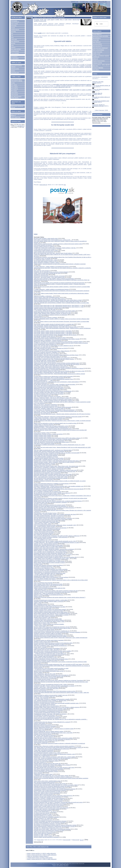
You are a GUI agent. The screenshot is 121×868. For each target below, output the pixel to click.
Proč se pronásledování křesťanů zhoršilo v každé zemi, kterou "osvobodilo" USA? (55, 525)
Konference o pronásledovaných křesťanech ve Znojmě (48, 801)
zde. (65, 185)
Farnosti (13, 28)
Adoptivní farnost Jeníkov (99, 61)
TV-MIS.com (84, 2)
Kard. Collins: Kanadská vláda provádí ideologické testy (48, 488)
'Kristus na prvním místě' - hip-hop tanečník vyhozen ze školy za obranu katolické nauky (56, 363)
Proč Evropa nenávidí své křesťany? (43, 245)
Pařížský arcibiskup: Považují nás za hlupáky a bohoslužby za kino (51, 426)
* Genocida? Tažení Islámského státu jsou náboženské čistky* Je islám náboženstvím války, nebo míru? (50, 574)
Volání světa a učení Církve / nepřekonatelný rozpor (47, 781)
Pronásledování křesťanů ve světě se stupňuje (46, 494)
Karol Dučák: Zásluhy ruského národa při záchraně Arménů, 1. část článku (53, 334)
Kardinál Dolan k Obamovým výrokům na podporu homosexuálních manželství (54, 746)
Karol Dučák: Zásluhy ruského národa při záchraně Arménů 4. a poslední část (54, 324)
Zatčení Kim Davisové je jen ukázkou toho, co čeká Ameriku (49, 561)
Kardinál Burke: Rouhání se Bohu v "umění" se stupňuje (48, 434)
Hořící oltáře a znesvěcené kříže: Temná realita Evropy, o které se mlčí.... (53, 240)
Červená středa (38, 316)
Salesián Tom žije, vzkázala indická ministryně (46, 544)
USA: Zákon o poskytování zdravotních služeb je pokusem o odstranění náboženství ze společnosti (59, 743)
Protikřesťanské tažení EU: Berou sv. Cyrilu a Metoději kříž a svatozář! (52, 722)
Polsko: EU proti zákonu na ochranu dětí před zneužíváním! (49, 441)
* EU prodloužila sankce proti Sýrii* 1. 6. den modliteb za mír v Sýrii (43, 539)
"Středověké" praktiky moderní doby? (44, 774)
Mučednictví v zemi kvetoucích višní (43, 820)
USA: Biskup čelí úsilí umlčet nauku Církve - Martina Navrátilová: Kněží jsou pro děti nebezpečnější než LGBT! (62, 447)
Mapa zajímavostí (15, 41)
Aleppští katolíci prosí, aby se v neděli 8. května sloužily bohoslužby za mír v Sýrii (55, 541)
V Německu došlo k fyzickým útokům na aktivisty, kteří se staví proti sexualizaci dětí (55, 557)
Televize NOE (96, 40)
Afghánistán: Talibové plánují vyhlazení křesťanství (47, 793)
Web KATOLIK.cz (97, 38)
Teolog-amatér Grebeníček (41, 742)
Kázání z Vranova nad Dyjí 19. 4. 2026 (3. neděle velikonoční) (42, 859)
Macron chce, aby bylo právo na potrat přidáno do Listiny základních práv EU (54, 346)
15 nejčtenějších (15, 59)
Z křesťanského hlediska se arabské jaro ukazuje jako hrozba (50, 784)
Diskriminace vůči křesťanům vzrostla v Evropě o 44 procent (49, 276)
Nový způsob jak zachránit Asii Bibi (43, 534)
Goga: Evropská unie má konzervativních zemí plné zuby (48, 387)
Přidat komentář (76, 840)
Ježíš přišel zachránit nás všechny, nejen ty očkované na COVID (50, 348)
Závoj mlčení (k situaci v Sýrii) (41, 433)
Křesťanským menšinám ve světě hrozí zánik (45, 660)
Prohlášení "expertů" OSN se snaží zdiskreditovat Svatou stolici (50, 366)
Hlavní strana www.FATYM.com (15, 21)
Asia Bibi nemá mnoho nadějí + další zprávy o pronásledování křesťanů (52, 829)
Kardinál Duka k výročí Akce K (42, 587)
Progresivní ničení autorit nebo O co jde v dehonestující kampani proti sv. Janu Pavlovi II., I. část (59, 307)
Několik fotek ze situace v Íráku (42, 623)
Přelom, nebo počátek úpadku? (42, 350)
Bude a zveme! (14, 24)
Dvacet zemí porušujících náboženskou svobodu (46, 718)
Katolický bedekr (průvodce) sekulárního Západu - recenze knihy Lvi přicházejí (54, 549)
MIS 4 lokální (14, 91)
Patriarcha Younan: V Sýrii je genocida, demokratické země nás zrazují (52, 592)
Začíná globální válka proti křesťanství (44, 252)
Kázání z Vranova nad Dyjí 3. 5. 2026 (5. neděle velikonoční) (41, 853)
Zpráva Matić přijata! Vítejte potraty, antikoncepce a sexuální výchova (52, 367)
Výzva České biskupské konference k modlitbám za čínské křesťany (51, 484)
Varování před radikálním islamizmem (44, 751)
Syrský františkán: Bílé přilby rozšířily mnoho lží (46, 454)
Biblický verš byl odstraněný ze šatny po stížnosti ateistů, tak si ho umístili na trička (55, 423)
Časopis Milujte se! (97, 34)
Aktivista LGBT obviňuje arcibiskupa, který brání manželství (49, 451)
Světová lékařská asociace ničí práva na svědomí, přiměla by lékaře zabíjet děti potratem (57, 301)
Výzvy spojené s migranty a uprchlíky (43, 490)
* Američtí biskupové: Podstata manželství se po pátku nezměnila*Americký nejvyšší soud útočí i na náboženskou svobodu (51, 570)
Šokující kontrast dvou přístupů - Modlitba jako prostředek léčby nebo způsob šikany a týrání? (58, 300)
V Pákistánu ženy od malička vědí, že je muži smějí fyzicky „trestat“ (51, 776)
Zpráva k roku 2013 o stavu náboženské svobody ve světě (49, 644)
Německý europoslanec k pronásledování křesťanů (47, 711)
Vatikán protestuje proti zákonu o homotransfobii (46, 370)
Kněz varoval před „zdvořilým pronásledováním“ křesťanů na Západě (52, 326)
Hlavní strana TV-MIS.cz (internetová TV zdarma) (16, 80)
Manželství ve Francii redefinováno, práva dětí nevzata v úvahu (50, 709)
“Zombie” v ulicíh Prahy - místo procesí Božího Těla (47, 687)
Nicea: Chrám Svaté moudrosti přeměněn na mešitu (47, 792)
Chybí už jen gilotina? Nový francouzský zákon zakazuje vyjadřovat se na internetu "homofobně (58, 680)
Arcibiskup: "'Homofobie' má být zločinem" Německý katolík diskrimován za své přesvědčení (47, 705)
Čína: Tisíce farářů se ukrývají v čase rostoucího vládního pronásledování (53, 391)
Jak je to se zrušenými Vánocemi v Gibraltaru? (46, 352)
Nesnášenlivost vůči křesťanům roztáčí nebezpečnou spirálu (49, 520)
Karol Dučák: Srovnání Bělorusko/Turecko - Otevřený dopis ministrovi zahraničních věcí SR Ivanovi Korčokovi (62, 414)
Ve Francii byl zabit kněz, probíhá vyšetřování (46, 360)
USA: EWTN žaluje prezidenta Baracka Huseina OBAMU (48, 769)
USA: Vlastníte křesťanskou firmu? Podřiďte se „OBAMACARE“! (50, 701)
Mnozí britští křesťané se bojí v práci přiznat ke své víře (48, 585)
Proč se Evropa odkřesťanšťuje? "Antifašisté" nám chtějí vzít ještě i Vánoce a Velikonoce (57, 536)
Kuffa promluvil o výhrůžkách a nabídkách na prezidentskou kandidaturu (52, 467)
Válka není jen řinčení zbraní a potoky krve (45, 832)
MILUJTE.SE (103, 2)
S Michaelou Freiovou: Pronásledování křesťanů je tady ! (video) (50, 684)
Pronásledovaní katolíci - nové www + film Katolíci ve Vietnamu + (51, 714)
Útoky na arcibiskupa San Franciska (43, 583)
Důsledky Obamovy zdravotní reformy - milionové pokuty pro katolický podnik (54, 729)
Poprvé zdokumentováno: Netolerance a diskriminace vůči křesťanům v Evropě (54, 826)
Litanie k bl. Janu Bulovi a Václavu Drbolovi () (38, 856)
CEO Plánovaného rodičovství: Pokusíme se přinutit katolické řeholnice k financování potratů (58, 417)
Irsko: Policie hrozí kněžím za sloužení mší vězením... (48, 396)
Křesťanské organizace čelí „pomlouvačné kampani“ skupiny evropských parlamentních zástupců (59, 368)
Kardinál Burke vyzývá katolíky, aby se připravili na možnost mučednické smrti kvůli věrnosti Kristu (59, 283)
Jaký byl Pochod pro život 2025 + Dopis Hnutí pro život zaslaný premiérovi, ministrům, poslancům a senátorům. (62, 268)
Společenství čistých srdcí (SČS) (100, 36)
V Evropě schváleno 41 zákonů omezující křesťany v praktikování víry (52, 631)
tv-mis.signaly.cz (20, 126)
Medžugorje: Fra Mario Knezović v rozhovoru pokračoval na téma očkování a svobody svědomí (58, 342)
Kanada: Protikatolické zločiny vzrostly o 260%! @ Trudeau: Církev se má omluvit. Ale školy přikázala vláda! (62, 319)
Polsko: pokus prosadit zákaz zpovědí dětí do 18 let (47, 273)
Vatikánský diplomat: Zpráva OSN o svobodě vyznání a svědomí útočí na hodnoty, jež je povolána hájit (60, 430)
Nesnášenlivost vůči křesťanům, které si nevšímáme (47, 473)
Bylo (12, 34)
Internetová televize (97, 44)
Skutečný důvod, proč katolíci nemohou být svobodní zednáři (49, 505)
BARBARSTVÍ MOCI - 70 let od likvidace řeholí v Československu (51, 427)
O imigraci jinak (38, 564)
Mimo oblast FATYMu (16, 49)
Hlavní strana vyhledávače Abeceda (17, 107)
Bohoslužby (14, 26)
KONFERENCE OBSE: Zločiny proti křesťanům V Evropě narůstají (51, 577)
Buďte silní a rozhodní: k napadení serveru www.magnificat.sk (50, 798)
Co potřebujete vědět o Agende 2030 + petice (45, 260)
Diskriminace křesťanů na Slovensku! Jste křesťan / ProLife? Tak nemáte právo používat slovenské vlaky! (61, 682)
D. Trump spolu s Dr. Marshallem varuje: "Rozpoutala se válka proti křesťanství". (54, 410)
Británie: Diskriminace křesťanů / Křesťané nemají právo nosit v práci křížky (53, 733)
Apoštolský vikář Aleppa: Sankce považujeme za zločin (48, 419)
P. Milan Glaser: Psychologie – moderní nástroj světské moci (49, 418)
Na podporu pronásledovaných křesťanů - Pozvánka (47, 824)
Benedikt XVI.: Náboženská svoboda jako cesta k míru (48, 828)
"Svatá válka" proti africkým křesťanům (44, 750)
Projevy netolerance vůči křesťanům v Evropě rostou (47, 759)
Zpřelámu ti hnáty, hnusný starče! (42, 642)
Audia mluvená (14, 95)
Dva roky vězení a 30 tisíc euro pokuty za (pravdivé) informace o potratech (53, 518)
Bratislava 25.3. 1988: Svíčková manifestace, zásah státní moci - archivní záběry (55, 757)
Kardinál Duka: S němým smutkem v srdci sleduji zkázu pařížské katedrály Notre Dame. (57, 461)
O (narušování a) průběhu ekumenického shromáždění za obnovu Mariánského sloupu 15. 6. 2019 (59, 445)
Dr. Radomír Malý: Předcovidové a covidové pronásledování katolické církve (53, 379)
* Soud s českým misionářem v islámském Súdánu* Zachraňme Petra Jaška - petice (47, 523)
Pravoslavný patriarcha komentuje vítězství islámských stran (49, 788)
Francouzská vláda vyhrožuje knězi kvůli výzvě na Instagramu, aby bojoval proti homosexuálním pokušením (62, 291)
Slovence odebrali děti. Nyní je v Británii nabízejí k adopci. (49, 731)
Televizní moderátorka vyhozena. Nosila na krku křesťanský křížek (51, 659)
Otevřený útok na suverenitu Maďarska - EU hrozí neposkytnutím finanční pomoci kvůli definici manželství (61, 778)
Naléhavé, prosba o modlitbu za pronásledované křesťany (49, 595)
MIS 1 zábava (14, 85)
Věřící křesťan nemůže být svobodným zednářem (47, 817)
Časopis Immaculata (97, 52)
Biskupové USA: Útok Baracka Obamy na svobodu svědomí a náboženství (53, 777)
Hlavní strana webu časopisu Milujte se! (18, 115)
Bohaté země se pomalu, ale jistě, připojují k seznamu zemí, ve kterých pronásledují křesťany (58, 501)
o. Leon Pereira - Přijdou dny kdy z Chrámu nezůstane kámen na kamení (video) (55, 311)
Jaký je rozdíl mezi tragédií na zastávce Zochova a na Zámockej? (51, 315)
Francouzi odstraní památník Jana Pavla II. (45, 579)
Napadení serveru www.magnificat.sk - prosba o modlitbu (49, 800)
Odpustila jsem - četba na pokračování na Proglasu (47, 593)
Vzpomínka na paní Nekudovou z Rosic (44, 568)
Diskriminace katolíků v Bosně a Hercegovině (45, 770)
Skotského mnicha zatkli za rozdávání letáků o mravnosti (49, 601)
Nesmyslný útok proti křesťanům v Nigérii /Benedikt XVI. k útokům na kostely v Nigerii (56, 785)
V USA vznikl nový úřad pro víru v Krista (44, 249)
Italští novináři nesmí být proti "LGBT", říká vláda (46, 650)
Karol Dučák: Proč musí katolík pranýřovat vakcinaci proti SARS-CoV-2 (52, 358)
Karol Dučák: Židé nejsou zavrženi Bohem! (45, 362)
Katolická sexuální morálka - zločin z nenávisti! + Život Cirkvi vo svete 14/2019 (54, 462)
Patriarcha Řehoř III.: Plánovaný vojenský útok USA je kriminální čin (51, 675)
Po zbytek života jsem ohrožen (42, 813)
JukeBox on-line (96, 54)
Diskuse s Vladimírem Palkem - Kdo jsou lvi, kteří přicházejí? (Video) (51, 398)
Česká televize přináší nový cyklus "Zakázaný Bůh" (47, 390)
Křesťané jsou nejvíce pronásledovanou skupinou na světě (49, 830)
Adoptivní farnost (15, 30)
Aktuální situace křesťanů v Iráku (42, 617)
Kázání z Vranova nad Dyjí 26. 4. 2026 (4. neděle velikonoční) (42, 855)
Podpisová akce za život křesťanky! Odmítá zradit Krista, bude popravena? (53, 796)
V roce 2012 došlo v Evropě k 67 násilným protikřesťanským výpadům (52, 699)
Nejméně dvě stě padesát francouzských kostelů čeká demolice (50, 528)
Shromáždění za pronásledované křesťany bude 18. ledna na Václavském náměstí (55, 825)
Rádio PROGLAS (97, 42)
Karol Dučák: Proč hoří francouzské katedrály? (46, 455)
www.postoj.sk (43, 185)
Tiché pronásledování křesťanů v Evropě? (45, 463)
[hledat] (101, 24)
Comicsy (13, 71)
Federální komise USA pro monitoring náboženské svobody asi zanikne (52, 786)
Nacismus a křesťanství (40, 690)
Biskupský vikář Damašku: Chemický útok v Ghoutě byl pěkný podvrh (52, 476)
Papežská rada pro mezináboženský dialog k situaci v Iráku (49, 622)
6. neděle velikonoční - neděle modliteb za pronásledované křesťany (51, 267)
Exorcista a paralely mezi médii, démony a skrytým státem (49, 392)
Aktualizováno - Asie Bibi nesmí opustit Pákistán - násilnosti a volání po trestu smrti (55, 470)
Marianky (13, 43)
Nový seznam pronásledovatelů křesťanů (45, 782)
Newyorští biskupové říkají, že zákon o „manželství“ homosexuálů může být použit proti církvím (58, 802)
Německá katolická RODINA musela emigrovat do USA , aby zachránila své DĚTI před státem (58, 664)
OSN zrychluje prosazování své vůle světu (45, 309)
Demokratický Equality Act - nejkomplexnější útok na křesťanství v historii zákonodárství (56, 382)
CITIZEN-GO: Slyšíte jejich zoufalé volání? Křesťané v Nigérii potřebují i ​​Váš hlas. (55, 248)
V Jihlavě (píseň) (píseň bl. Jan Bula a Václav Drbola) (40, 858)
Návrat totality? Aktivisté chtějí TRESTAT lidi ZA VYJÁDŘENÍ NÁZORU (52, 613)
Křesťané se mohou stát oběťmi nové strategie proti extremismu (50, 506)
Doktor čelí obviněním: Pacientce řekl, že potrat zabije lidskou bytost (51, 442)
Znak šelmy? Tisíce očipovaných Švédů (44, 443)
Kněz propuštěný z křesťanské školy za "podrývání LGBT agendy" (51, 372)
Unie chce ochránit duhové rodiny (42, 395)
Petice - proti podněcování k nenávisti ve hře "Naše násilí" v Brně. (51, 477)
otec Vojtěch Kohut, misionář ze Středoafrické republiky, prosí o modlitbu (52, 651)
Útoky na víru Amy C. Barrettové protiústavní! (45, 405)
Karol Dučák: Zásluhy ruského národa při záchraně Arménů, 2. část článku (53, 332)
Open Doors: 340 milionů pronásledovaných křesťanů (48, 386)
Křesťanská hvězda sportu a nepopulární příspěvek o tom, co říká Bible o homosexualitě (57, 453)
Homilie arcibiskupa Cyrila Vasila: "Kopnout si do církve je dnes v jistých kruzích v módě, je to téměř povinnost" (62, 421)
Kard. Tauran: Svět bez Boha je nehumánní (45, 735)
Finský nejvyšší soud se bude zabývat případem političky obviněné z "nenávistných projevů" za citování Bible (62, 287)
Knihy (12, 45)
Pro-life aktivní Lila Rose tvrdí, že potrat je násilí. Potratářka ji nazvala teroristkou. (55, 384)
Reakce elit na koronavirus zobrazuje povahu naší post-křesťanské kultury (53, 429)
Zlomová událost (38, 672)
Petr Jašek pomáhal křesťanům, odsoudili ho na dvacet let (49, 516)
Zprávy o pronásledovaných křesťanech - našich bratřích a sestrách (51, 615)
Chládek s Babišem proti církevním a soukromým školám (48, 611)
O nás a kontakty (15, 53)
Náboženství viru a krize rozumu (42, 413)
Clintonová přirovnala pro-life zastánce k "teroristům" (47, 560)
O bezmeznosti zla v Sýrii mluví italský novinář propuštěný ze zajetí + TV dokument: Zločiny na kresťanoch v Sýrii (51, 669)
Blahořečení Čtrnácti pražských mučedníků (45, 726)
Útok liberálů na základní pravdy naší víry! (45, 336)
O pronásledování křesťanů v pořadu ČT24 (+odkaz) (47, 753)
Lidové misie (14, 39)
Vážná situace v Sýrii (39, 730)
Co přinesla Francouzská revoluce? (43, 810)
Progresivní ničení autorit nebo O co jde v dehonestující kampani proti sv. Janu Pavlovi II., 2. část (59, 305)
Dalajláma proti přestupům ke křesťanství (44, 702)
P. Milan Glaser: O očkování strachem (44, 425)
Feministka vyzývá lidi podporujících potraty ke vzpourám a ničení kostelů (53, 399)
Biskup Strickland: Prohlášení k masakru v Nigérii (46, 263)
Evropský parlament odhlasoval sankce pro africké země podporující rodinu (53, 643)
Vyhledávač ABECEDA (98, 68)
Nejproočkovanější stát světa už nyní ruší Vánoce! (47, 354)
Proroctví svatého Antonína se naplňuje (44, 246)
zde (20, 124)
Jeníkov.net (95, 59)
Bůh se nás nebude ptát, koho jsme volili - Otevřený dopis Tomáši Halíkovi (53, 253)
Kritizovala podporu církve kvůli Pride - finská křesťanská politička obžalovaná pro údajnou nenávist (59, 374)
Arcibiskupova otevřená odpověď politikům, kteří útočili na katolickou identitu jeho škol (56, 591)
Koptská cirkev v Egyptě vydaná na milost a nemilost (47, 806)
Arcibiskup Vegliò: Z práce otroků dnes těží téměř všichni (49, 805)
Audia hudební (14, 93)
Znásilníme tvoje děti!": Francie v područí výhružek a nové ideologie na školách (54, 686)
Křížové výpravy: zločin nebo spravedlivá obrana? (47, 297)
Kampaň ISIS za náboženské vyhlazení (44, 576)
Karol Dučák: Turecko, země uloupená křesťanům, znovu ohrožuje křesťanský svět (55, 411)
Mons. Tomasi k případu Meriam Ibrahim (44, 630)
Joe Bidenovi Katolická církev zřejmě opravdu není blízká (49, 394)
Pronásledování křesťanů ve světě (43, 814)
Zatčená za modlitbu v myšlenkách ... (44, 296)
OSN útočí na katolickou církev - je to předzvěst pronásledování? (51, 646)
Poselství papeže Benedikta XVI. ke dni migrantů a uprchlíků (50, 822)
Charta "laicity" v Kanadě (40, 647)
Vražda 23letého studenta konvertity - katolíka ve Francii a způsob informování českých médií (58, 244)
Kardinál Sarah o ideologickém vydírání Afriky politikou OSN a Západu (52, 765)
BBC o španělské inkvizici (40, 604)
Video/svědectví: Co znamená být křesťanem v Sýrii (47, 572)
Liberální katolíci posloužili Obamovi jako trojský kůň (47, 763)
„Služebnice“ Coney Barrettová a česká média (46, 406)
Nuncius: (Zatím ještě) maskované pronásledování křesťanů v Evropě (52, 627)
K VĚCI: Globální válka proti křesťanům (44, 656)
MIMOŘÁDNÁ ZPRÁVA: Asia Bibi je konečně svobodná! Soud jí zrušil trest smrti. (55, 472)
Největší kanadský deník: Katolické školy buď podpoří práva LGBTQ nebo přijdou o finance (57, 438)
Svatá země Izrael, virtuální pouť (100, 48)
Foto (12, 36)
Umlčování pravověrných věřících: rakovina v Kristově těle (49, 469)
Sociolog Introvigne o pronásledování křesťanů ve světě (48, 652)
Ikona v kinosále (38, 773)
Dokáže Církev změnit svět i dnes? (43, 465)
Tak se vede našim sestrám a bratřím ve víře (45, 261)
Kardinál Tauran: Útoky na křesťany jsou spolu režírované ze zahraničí (52, 739)
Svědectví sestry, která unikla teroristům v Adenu (46, 548)
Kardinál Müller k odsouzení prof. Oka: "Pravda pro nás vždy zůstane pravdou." (54, 359)
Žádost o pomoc (38, 596)
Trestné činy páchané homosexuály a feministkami (47, 648)
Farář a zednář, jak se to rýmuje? (42, 679)
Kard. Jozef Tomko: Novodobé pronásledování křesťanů (48, 655)
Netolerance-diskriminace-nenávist (43, 725)
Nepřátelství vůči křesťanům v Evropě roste (45, 678)
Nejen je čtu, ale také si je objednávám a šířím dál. (98, 105)
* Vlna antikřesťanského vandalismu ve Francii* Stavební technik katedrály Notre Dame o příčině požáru (49, 457)
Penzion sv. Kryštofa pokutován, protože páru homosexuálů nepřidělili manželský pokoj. (56, 703)
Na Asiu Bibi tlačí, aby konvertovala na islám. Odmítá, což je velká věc (52, 493)
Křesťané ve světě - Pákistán (41, 834)
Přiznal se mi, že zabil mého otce (42, 347)
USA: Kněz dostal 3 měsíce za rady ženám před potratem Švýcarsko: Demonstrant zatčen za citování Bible (61, 321)
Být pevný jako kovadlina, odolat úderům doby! (46, 238)
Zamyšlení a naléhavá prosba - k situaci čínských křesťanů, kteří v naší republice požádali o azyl (59, 486)
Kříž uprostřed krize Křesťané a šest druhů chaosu (47, 356)
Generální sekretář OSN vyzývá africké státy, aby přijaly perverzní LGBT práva (54, 768)
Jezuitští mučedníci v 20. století (42, 818)
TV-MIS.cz (93, 2)
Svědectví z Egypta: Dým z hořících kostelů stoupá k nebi (49, 676)
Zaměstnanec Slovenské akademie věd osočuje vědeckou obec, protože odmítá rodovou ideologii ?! (60, 597)
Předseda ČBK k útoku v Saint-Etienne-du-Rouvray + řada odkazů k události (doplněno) (47, 530)
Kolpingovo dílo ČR (97, 63)
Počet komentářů (67, 840)
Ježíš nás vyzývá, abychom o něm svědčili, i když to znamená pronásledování (54, 279)
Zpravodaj (13, 32)
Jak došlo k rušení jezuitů (40, 504)
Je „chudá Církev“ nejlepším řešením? (44, 737)
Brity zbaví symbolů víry (40, 762)
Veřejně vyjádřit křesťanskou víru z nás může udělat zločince (49, 299)
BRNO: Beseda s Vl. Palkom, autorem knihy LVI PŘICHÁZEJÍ (50, 551)
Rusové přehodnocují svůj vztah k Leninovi (45, 605)
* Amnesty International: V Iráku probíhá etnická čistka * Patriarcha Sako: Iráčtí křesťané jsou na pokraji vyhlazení (49, 620)
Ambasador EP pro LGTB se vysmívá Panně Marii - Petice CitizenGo (52, 351)
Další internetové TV (97, 46)
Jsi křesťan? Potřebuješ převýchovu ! (43, 567)
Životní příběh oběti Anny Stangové (43, 833)
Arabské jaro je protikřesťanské (42, 755)
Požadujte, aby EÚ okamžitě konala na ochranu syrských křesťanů (51, 272)
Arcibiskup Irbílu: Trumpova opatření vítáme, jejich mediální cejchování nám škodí (55, 514)
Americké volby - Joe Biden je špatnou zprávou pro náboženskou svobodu (53, 401)
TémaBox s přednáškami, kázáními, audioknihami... (101, 56)
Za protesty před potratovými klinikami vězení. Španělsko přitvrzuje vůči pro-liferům (55, 335)
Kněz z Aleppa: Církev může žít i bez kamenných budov (48, 584)
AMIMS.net (75, 2)
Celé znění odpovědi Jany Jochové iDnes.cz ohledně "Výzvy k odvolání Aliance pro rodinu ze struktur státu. (61, 303)
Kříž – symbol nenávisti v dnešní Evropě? (44, 526)
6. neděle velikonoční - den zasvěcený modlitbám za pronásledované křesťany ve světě (56, 542)
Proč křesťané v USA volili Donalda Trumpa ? (45, 513)
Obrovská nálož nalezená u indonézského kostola (47, 809)
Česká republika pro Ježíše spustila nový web (46, 741)
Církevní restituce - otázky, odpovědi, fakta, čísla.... (101, 65)
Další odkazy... (96, 70)
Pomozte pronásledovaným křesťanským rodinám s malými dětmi (51, 600)
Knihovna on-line (15, 69)
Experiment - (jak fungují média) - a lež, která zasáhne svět (49, 277)
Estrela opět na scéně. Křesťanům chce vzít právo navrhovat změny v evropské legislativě (57, 632)
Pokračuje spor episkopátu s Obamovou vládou (46, 761)
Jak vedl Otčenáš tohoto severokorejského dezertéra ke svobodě (51, 478)
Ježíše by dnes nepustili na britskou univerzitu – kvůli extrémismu (51, 537)
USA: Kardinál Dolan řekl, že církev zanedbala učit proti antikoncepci (51, 749)
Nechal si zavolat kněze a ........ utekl (43, 380)
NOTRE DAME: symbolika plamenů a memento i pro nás (48, 459)
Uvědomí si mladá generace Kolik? (43, 608)
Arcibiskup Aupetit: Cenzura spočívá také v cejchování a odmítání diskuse (53, 439)
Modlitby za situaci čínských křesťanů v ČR (45, 485)
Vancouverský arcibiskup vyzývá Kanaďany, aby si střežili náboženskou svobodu (55, 789)
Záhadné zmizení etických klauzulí (43, 734)
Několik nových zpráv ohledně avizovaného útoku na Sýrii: (49, 671)
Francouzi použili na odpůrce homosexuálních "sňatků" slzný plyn (51, 695)
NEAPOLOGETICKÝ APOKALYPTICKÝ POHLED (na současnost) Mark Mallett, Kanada (57, 339)
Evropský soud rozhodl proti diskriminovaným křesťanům (48, 710)
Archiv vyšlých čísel (16, 118)
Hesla (12, 38)
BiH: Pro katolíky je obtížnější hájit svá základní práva (48, 492)
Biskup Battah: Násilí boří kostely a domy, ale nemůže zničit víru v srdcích (53, 555)
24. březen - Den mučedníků (41, 698)
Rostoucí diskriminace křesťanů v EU (43, 727)
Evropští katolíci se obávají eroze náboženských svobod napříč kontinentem (53, 376)
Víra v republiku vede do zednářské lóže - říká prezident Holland (50, 552)
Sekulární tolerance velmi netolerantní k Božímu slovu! (48, 308)
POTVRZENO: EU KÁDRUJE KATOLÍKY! (45, 715)
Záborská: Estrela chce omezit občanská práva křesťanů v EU (50, 635)
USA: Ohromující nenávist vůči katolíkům (44, 766)
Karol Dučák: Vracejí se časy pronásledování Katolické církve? (50, 338)
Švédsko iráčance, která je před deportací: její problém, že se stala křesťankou (54, 508)
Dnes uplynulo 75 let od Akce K (42, 271)
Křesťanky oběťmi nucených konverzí (43, 794)
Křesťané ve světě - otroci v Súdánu (43, 836)
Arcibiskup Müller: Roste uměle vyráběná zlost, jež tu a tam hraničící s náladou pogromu (57, 707)
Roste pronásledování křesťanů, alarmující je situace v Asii (49, 517)
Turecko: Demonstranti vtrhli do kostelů (44, 532)
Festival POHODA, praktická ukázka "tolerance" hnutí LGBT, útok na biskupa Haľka (55, 327)
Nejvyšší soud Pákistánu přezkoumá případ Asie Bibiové (48, 565)
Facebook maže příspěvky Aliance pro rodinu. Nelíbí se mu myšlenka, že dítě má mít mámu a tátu (59, 371)
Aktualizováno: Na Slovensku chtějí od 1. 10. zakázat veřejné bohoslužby (53, 407)
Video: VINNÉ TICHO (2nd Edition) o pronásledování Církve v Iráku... (52, 559)
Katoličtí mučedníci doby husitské (42, 435)
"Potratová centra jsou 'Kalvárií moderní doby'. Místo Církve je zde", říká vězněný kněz (56, 466)
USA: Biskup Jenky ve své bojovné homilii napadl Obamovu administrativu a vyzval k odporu (58, 747)
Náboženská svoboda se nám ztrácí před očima (46, 688)
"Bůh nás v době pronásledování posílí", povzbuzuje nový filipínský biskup (53, 450)
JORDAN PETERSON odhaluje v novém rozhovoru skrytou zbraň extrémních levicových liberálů (59, 489)
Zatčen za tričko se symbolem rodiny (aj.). (45, 697)
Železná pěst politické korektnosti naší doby (45, 509)
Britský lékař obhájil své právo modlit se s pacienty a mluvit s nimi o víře (52, 312)
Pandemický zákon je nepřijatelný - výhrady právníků (47, 340)
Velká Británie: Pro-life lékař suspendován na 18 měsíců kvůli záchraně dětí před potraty (56, 364)
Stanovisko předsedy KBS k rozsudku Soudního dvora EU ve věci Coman (53, 474)
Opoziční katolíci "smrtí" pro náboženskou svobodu (47, 717)
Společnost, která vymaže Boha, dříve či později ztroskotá (49, 378)
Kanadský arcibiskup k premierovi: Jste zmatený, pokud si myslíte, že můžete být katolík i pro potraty (60, 481)
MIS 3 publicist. (14, 89)
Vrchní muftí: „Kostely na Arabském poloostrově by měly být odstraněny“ (53, 758)
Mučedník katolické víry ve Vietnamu (43, 816)
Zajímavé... (13, 47)
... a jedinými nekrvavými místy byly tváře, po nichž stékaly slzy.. (50, 654)
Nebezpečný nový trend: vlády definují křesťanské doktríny (49, 388)
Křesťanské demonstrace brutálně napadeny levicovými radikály (50, 636)
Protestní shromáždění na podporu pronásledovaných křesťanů (50, 821)
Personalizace (14, 57)
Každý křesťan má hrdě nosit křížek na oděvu (45, 658)
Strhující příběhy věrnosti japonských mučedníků (46, 837)
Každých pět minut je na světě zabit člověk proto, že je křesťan (50, 804)
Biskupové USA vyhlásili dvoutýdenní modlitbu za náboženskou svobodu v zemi (54, 754)
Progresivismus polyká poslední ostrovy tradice (46, 251)
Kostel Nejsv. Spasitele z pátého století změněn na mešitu (49, 409)
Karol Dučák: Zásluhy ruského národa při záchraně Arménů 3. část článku (53, 331)
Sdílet (36, 234)
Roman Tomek (40, 840)
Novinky (13, 83)
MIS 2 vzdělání (14, 87)
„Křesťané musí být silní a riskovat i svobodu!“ (46, 317)
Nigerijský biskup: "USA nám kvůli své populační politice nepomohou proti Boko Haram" (56, 355)
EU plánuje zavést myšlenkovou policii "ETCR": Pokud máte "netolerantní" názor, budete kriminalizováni (61, 638)
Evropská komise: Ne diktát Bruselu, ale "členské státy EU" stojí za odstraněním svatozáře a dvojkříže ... (61, 719)
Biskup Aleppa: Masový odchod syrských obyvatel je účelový (49, 563)
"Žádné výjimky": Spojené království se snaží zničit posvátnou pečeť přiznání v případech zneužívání (60, 264)
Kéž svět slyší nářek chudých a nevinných (45, 616)
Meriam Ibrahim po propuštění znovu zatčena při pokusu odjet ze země (52, 628)
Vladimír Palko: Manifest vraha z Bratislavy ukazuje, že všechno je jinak (52, 313)
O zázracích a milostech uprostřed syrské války (46, 521)
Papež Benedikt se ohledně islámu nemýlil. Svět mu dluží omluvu (51, 612)
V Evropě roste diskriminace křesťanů (44, 533)
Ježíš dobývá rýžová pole (40, 383)
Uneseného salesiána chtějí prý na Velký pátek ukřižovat (48, 547)
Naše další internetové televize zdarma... (16, 97)
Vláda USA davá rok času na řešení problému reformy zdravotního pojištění (53, 738)
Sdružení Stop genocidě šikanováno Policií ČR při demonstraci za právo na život (55, 691)
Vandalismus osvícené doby (41, 275)
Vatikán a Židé (37, 603)
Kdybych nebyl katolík (39, 723)
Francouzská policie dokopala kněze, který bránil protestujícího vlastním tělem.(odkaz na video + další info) (61, 692)
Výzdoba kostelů (15, 51)
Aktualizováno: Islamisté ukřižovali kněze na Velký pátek (48, 545)
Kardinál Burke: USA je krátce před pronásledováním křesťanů (50, 790)
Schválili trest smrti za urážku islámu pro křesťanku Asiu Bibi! (49, 607)
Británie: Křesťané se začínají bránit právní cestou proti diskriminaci (51, 808)
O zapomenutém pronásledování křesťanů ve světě (47, 713)
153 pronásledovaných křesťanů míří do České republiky (48, 556)
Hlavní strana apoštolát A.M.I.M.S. (16, 66)
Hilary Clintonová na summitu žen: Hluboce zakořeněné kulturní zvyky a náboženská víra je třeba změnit (61, 580)
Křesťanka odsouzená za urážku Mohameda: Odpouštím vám (50, 553)
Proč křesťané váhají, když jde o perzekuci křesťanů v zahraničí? (50, 502)
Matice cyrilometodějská (98, 50)
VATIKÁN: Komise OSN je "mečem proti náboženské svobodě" (50, 609)
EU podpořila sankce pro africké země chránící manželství (49, 640)
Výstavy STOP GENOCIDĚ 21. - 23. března (45, 812)
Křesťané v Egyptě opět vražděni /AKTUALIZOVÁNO (47, 797)
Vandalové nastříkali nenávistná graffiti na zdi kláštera (48, 634)
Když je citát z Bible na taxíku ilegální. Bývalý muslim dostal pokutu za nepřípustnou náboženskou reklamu (61, 293)
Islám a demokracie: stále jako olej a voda (45, 674)
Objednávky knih (15, 73)
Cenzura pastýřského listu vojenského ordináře (46, 772)
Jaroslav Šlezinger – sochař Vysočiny (43, 480)
